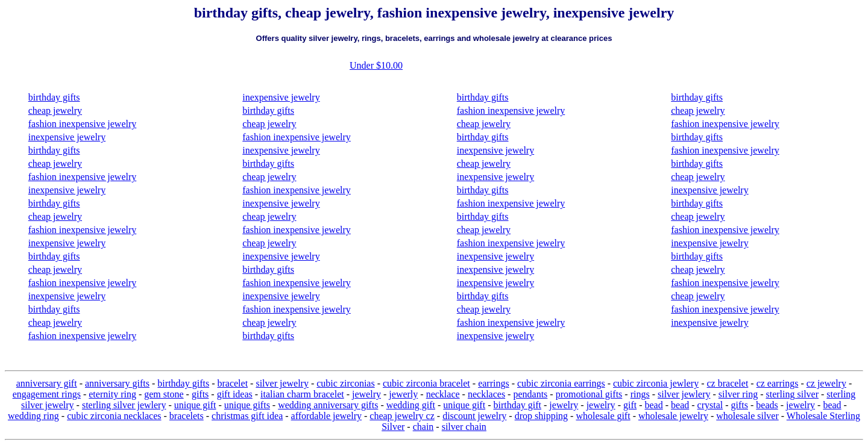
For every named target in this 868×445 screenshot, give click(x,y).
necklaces (486, 394)
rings (640, 394)
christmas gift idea (247, 416)
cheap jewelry (55, 110)
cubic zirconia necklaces (114, 416)
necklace (443, 394)
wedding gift (411, 405)
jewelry (366, 394)
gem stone (164, 394)
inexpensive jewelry (67, 137)
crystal (710, 405)
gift (630, 405)
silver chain (464, 427)
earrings (494, 383)
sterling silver (792, 394)
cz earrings (778, 383)
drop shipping (541, 416)
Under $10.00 (376, 65)
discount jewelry (474, 416)
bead (654, 405)
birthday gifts (54, 97)
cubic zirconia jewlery (656, 383)
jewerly (403, 394)
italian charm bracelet (302, 394)
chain (423, 427)
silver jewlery (684, 394)
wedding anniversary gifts (328, 405)
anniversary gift (47, 383)
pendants (530, 394)
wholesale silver (747, 416)
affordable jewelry (326, 416)
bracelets (187, 416)
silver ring (738, 394)
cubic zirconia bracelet (426, 383)
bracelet (232, 383)
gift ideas (235, 394)
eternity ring (112, 394)
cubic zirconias (345, 383)
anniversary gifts (117, 383)
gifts (200, 394)
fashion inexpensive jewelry (83, 124)
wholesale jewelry (673, 416)
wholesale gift (603, 416)
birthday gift (517, 405)
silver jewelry (282, 383)
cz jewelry (826, 383)
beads (767, 405)
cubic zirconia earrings (561, 383)
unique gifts (247, 405)
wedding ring (33, 416)
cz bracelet (728, 383)
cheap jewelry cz (402, 416)
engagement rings (47, 394)
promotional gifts (589, 394)
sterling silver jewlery (124, 405)
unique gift (195, 405)
